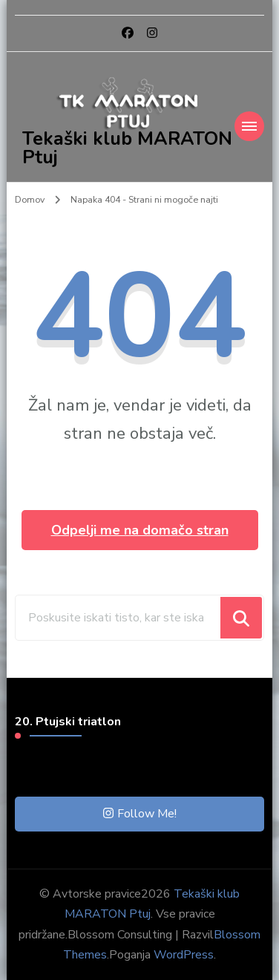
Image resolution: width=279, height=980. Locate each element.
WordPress (184, 955)
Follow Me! (140, 814)
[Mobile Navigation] (249, 126)
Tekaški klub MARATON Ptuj (127, 148)
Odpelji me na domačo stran (140, 530)
